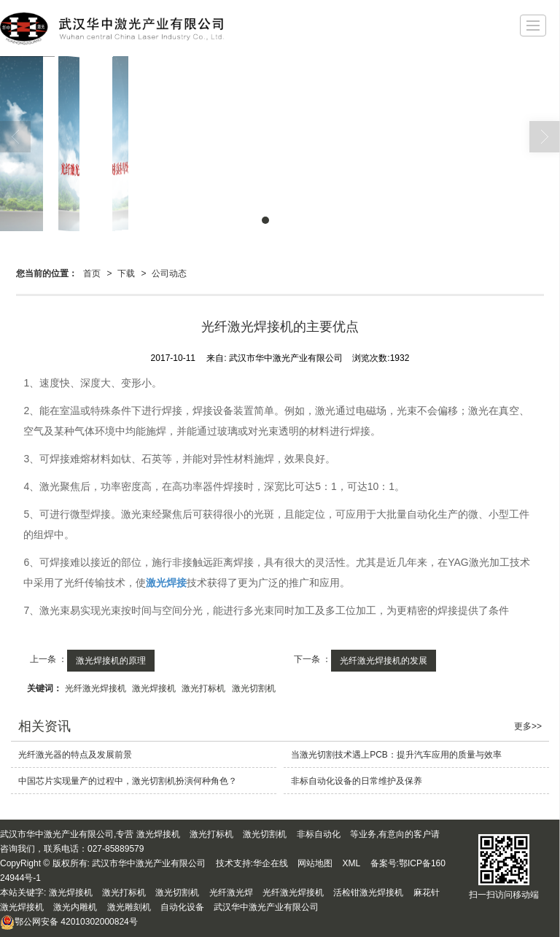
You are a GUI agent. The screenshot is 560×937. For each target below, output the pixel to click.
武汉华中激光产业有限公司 (266, 907)
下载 (126, 273)
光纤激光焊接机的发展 (384, 661)
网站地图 (315, 863)
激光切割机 (254, 688)
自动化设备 (182, 907)
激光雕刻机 (129, 907)
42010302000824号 (69, 922)
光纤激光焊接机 (96, 688)
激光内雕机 (75, 907)
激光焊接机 (154, 688)
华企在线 (271, 863)
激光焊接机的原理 (111, 661)
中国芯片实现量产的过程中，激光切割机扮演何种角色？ (128, 781)
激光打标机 (203, 688)
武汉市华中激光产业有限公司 (149, 863)
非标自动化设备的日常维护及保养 (357, 781)
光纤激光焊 (231, 893)
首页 (92, 273)
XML (352, 863)
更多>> (528, 726)
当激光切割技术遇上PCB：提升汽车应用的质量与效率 (396, 755)
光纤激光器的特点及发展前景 (75, 755)
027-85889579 (116, 849)
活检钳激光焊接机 (368, 893)
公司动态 (169, 273)
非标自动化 (319, 834)
